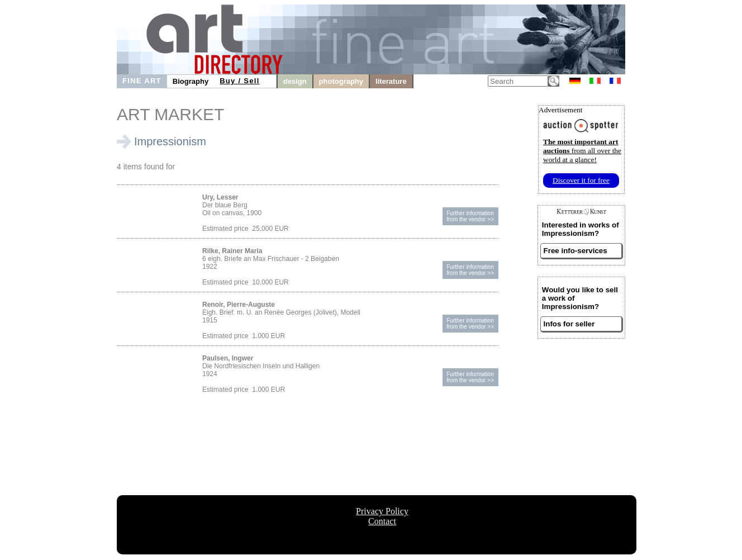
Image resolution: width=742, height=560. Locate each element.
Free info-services (575, 251)
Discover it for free (581, 180)
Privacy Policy (382, 511)
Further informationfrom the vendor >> (470, 216)
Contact (382, 521)
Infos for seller (569, 324)
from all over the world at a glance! (582, 151)
